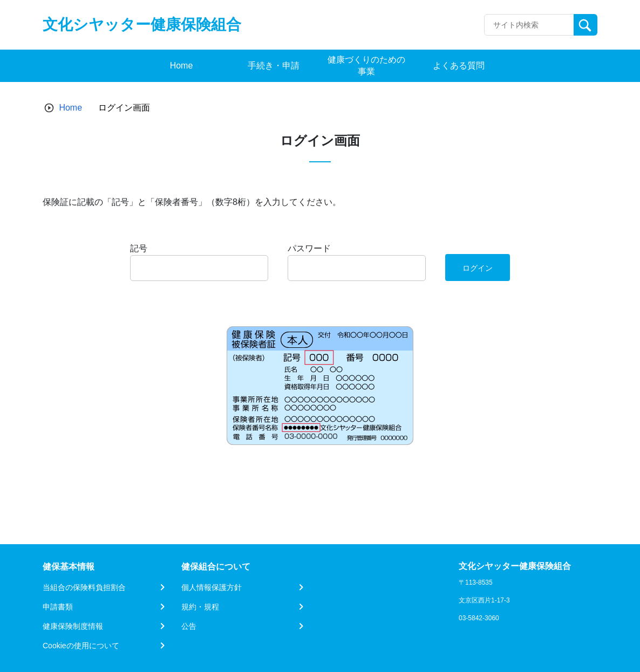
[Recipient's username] (529, 25)
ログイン (478, 268)
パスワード (309, 248)
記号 (139, 248)
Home (70, 108)
